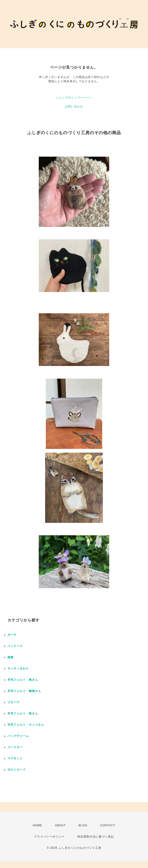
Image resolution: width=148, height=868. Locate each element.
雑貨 (11, 657)
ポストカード (17, 770)
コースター (15, 747)
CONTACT (108, 825)
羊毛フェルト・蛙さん (23, 713)
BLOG (83, 825)
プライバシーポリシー (49, 837)
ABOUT (60, 825)
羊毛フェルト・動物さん (24, 691)
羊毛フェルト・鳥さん (23, 680)
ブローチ (14, 702)
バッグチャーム (18, 736)
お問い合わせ (74, 107)
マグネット (15, 758)
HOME (38, 825)
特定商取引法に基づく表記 (96, 837)
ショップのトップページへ (74, 98)
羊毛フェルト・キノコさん (26, 725)
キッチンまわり (18, 669)
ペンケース (15, 646)
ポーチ (12, 635)
